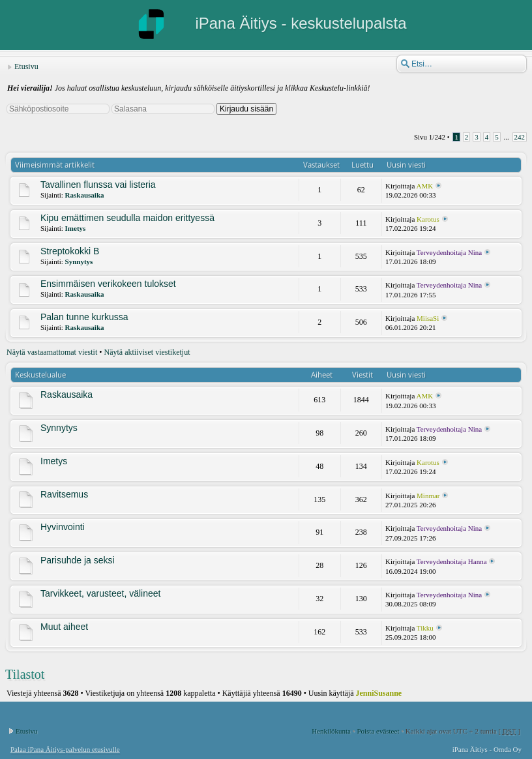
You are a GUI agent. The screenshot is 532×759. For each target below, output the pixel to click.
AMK (424, 186)
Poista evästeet (378, 731)
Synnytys (79, 261)
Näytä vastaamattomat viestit (52, 352)
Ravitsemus (64, 494)
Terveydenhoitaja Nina (449, 252)
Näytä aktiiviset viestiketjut (147, 352)
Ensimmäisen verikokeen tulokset (108, 284)
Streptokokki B (70, 251)
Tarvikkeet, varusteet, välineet (100, 593)
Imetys (76, 228)
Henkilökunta (331, 731)
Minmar (428, 496)
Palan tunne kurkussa (84, 317)
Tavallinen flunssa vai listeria (98, 185)
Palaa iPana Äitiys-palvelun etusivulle (65, 749)
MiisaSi (428, 318)
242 (520, 137)
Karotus (428, 219)
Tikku (425, 628)
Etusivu (26, 67)
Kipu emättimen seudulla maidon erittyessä (127, 218)
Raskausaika (85, 195)
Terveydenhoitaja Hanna (452, 561)
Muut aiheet (64, 627)
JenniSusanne (379, 693)
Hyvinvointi (63, 527)
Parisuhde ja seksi (78, 560)
